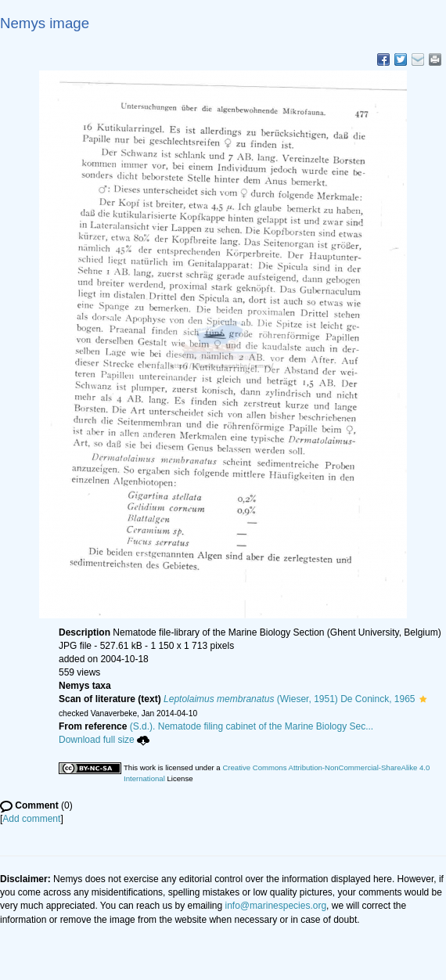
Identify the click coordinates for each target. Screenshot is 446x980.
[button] (423, 699)
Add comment (31, 819)
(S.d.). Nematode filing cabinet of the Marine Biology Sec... (252, 726)
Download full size (104, 740)
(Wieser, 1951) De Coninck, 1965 (290, 699)
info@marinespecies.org (276, 906)
